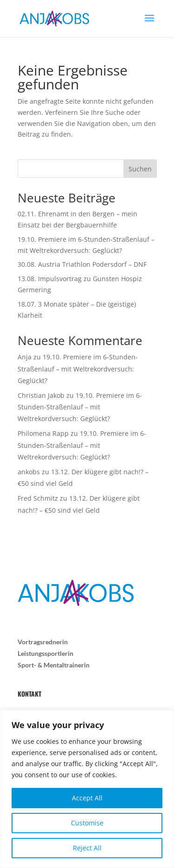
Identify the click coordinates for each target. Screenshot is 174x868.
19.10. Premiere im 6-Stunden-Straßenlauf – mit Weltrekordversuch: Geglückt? (78, 368)
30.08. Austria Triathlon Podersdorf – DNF (82, 264)
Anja (25, 357)
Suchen (140, 169)
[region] (87, 789)
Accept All (87, 798)
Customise (87, 823)
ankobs (29, 472)
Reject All (87, 848)
